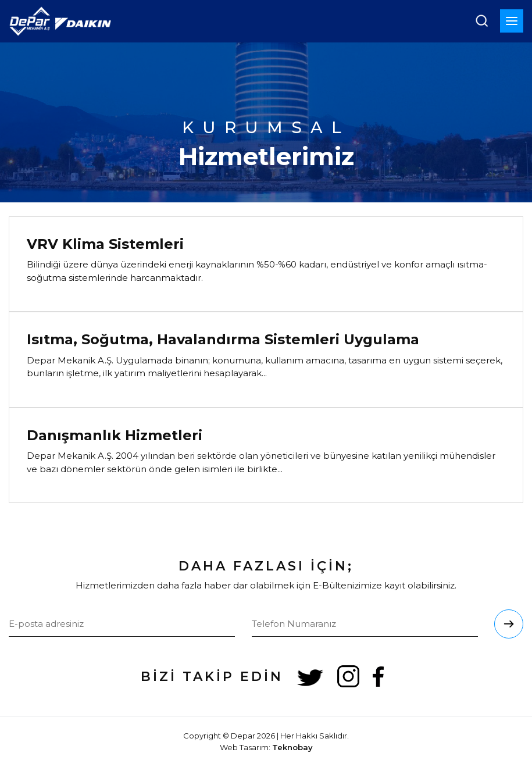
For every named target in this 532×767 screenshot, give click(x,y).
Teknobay (292, 747)
